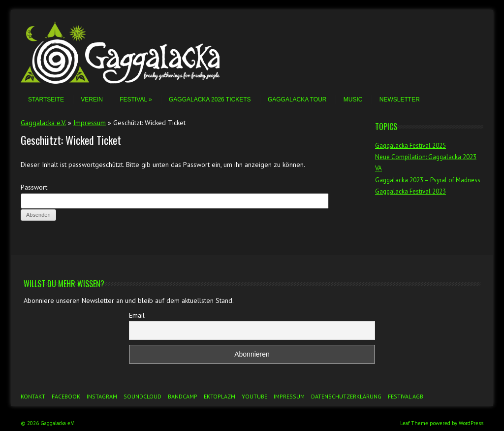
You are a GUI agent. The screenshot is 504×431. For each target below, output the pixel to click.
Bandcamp (183, 396)
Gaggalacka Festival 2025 (410, 146)
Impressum (90, 123)
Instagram (102, 396)
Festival (136, 99)
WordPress (471, 423)
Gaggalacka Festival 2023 (410, 191)
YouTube (254, 396)
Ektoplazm (220, 396)
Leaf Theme (414, 423)
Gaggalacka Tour (297, 99)
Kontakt (33, 396)
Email (137, 315)
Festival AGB (406, 396)
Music (353, 99)
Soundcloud (142, 396)
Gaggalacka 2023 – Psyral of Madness (428, 180)
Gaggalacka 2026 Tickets (210, 99)
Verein (92, 99)
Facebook (66, 396)
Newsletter (400, 99)
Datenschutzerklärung (346, 396)
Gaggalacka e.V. (43, 123)
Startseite (46, 99)
